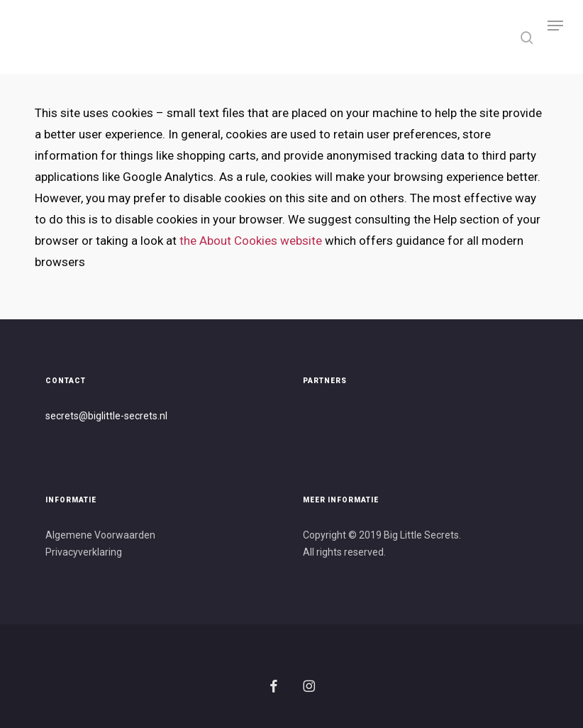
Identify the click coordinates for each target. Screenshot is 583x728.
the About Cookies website (251, 241)
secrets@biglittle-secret (99, 416)
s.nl (160, 416)
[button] (555, 37)
